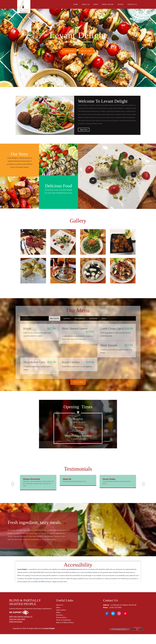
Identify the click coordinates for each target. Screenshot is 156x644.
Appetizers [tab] (67, 328)
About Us (86, 4)
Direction (60, 625)
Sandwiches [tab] (93, 328)
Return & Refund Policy (65, 632)
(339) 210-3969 (115, 617)
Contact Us (132, 4)
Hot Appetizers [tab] (80, 328)
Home (76, 4)
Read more (84, 130)
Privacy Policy (61, 627)
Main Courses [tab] (55, 328)
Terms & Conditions (64, 630)
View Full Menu (86, 51)
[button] (13, 494)
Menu (96, 4)
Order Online (108, 4)
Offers (120, 4)
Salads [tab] (104, 328)
